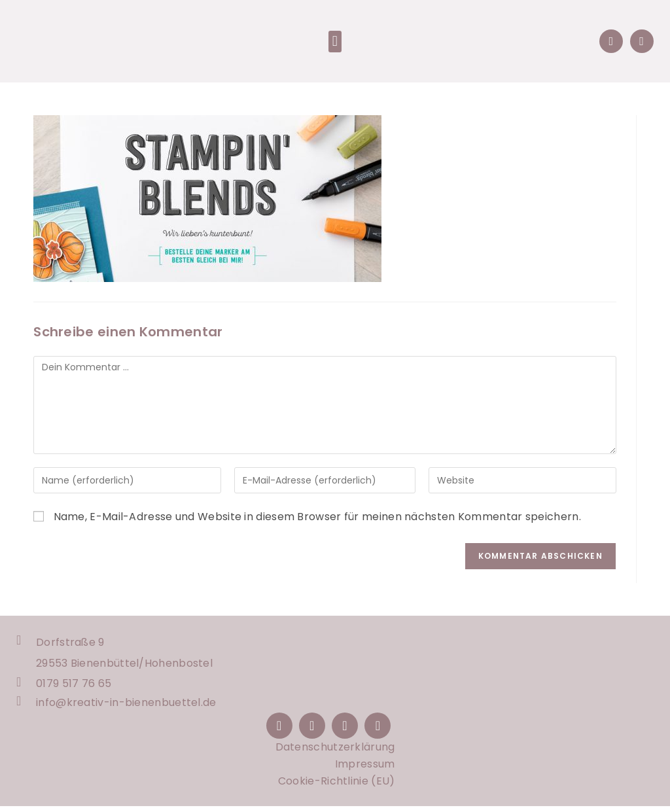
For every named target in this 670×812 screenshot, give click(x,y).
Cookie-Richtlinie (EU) (337, 787)
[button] (335, 43)
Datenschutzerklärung (335, 753)
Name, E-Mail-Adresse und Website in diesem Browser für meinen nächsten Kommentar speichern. (317, 519)
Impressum (365, 770)
